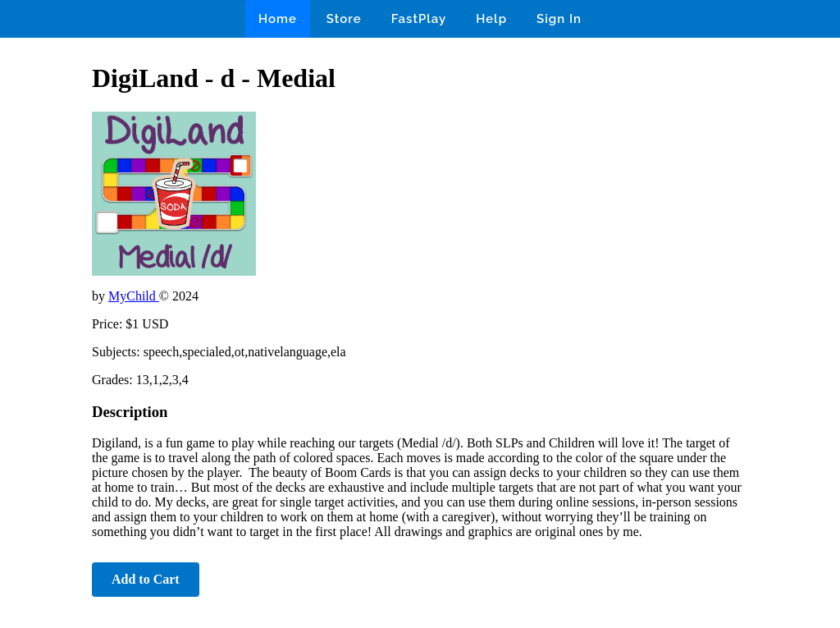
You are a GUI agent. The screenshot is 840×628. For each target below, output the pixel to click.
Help (491, 19)
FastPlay (419, 19)
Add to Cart (146, 579)
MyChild (134, 296)
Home (278, 19)
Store (344, 19)
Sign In (559, 19)
